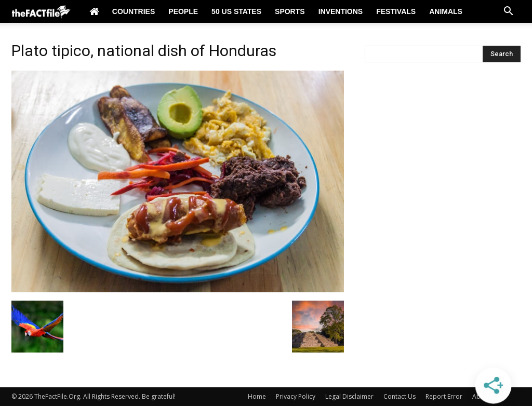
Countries (134, 11)
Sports (290, 11)
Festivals (396, 11)
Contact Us (400, 396)
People (183, 11)
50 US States (236, 11)
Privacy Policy (296, 396)
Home (257, 396)
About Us (486, 396)
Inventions (341, 11)
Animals (446, 11)
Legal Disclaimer (349, 396)
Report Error (444, 396)
